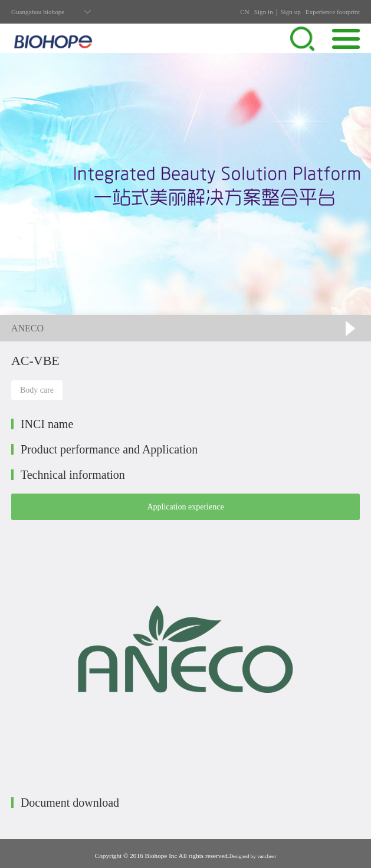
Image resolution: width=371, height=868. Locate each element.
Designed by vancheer (253, 856)
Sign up (290, 12)
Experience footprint (333, 12)
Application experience (185, 507)
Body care (37, 390)
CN (245, 12)
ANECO (27, 328)
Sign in (264, 12)
